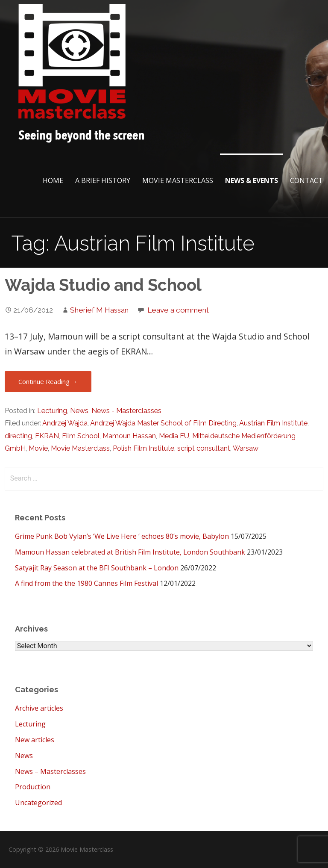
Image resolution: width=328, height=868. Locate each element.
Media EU (174, 436)
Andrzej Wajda (65, 423)
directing (18, 436)
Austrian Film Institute (273, 423)
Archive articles (39, 708)
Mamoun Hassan (129, 436)
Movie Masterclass (178, 180)
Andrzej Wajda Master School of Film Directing (163, 423)
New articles (35, 740)
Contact (306, 180)
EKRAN (47, 436)
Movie (38, 448)
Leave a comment (178, 310)
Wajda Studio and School (103, 285)
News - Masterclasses (126, 411)
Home (53, 180)
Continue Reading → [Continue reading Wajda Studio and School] (48, 381)
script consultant (204, 448)
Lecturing (52, 411)
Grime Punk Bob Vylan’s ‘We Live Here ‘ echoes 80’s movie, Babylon (122, 536)
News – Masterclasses (50, 771)
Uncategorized (38, 803)
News (79, 411)
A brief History (103, 180)
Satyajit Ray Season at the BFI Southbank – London (97, 568)
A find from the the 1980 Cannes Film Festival (86, 583)
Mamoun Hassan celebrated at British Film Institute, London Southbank (130, 552)
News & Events (252, 180)
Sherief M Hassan (99, 310)
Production (33, 787)
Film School (81, 436)
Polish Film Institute (143, 448)
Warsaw (246, 448)
